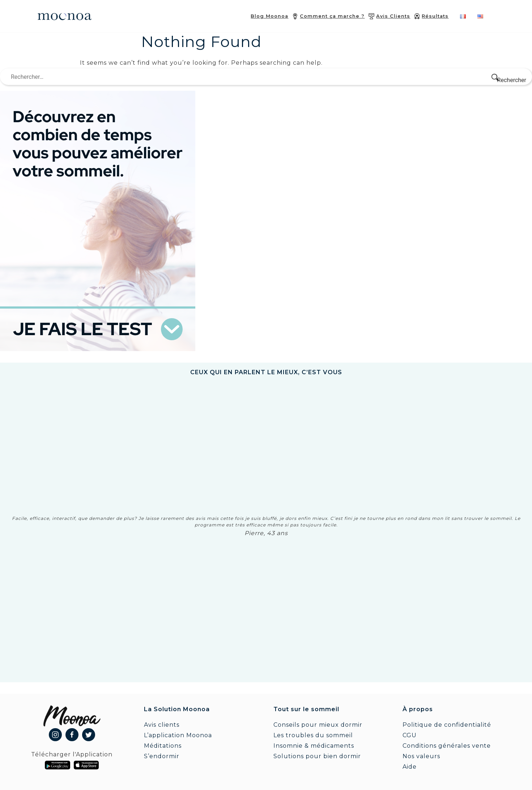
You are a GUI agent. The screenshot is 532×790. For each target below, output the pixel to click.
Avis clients (162, 725)
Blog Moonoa (269, 16)
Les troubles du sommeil (313, 735)
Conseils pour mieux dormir (318, 725)
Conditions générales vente (447, 746)
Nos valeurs (421, 756)
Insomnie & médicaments (314, 746)
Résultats (435, 16)
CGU (410, 735)
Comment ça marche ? (332, 16)
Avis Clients (393, 16)
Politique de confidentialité (447, 725)
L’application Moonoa (178, 735)
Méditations (163, 746)
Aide (410, 767)
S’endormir (162, 756)
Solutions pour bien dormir (317, 756)
